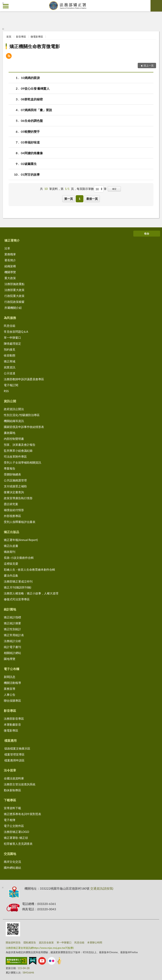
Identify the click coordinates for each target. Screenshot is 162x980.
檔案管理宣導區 (14, 754)
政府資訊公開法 (14, 409)
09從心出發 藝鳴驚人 (35, 88)
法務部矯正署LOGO (16, 832)
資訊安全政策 (46, 942)
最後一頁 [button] (92, 199)
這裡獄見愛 (11, 564)
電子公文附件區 (14, 826)
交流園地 (10, 854)
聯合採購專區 (12, 701)
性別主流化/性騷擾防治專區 (22, 415)
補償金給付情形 (14, 510)
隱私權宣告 (30, 942)
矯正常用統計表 (14, 635)
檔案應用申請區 (14, 760)
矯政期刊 (10, 552)
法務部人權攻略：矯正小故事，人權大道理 (31, 593)
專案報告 (10, 468)
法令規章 (10, 770)
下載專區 (10, 800)
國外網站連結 (12, 868)
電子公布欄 (11, 669)
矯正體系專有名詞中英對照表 (22, 814)
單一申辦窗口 (12, 338)
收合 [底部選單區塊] (147, 234)
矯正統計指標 (12, 617)
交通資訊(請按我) (102, 888)
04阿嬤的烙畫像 (32, 153)
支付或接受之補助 (15, 486)
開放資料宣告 (13, 942)
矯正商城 (10, 361)
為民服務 (10, 318)
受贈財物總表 (12, 474)
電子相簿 (10, 820)
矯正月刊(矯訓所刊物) (18, 587)
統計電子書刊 (12, 647)
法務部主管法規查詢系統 (20, 784)
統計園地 (10, 609)
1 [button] (80, 199)
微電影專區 (37, 37)
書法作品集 (11, 575)
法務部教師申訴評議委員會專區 (24, 379)
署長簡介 (10, 260)
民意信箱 (10, 326)
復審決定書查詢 (14, 492)
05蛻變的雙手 (30, 132)
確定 (114, 189)
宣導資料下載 (12, 808)
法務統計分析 (12, 641)
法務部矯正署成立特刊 (18, 581)
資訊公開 (10, 401)
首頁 (9, 37)
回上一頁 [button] (149, 66)
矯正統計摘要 (12, 623)
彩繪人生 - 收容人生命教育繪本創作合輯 (29, 569)
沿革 (7, 248)
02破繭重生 (29, 164)
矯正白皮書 (11, 546)
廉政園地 (10, 433)
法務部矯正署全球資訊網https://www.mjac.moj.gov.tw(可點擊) (40, 948)
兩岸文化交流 (12, 862)
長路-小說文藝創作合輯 (19, 558)
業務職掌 (10, 254)
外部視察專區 (12, 516)
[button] (9, 56)
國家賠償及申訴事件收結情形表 (24, 427)
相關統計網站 (12, 653)
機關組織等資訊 (14, 421)
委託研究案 (11, 504)
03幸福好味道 (30, 142)
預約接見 (10, 349)
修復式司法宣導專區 (17, 599)
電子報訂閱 (11, 385)
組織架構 (10, 266)
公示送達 (10, 373)
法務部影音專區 (14, 719)
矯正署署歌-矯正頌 (16, 838)
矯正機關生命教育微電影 (35, 46)
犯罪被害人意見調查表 (18, 844)
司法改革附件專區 (15, 456)
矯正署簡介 (12, 240)
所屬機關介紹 (13, 308)
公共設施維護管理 (15, 480)
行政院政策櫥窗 (14, 302)
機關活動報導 (12, 683)
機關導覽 (10, 272)
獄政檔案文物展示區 (17, 748)
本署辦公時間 (95, 942)
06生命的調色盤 (32, 121)
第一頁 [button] (69, 199)
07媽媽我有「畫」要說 (36, 110)
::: (3, 3)
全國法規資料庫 (14, 778)
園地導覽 (10, 659)
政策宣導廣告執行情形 (18, 498)
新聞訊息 (10, 677)
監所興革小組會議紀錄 (18, 451)
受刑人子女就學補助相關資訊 (22, 462)
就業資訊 (10, 367)
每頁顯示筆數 (85, 189)
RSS (6, 391)
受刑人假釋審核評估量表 (20, 522)
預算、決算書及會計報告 (20, 445)
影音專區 (21, 37)
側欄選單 (6, 6)
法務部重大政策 (14, 290)
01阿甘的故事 (30, 174)
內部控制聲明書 (14, 439)
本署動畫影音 (12, 724)
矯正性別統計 (12, 629)
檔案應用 (11, 740)
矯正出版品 (11, 532)
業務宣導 (10, 689)
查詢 (156, 6)
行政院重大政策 (14, 296)
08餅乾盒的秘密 (32, 99)
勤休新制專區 (12, 790)
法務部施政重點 (14, 284)
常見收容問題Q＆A (16, 332)
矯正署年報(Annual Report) (21, 540)
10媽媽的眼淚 (30, 78)
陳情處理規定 (12, 343)
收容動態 (10, 355)
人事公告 (10, 695)
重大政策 (10, 278)
